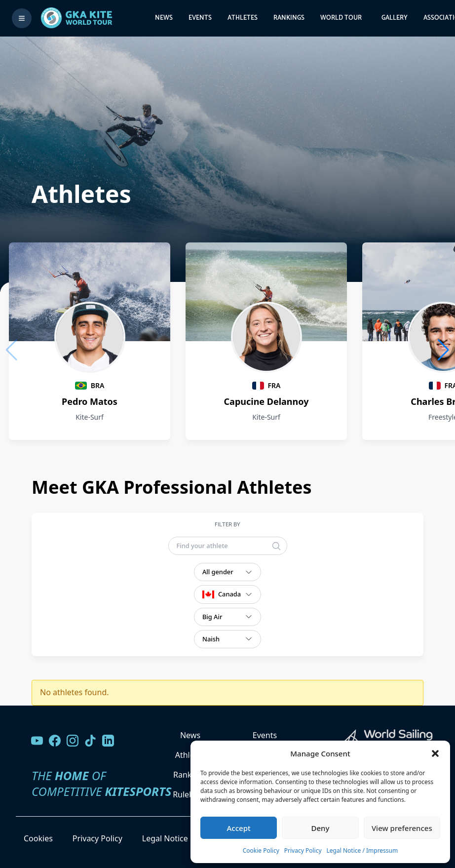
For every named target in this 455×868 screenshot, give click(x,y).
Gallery (395, 18)
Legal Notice (165, 838)
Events (200, 18)
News (164, 18)
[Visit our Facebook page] (55, 741)
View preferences (402, 828)
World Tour (341, 18)
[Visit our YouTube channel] (37, 741)
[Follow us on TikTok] (90, 741)
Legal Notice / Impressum (362, 850)
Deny (321, 828)
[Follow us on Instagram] (73, 741)
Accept (239, 828)
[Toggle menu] (22, 18)
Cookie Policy (261, 850)
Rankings (289, 18)
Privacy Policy (303, 850)
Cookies (38, 838)
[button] (435, 753)
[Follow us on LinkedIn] (108, 741)
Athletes (243, 18)
